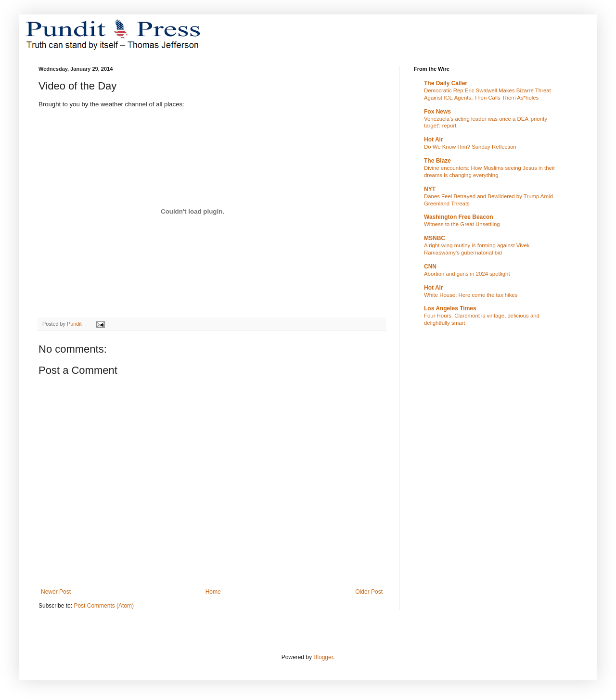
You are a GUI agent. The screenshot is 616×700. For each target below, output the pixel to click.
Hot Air (434, 140)
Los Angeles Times (450, 308)
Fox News (437, 112)
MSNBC (435, 238)
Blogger (323, 657)
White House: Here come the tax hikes (471, 295)
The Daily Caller (446, 83)
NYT (430, 189)
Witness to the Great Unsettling (462, 224)
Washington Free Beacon (459, 217)
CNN (430, 267)
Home (213, 592)
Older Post (369, 592)
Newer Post (56, 592)
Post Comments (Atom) (104, 606)
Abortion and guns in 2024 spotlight (467, 274)
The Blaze (437, 161)
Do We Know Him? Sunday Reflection (470, 147)
